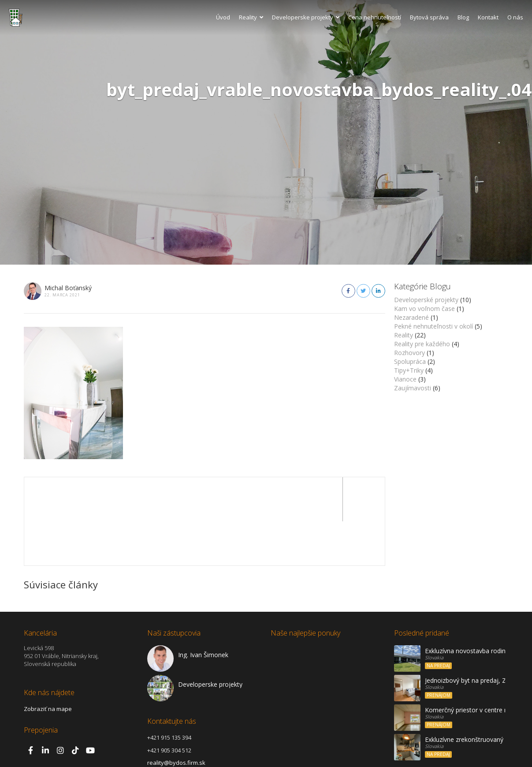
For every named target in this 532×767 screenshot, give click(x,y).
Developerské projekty (426, 300)
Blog (463, 17)
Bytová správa (429, 17)
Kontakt (488, 17)
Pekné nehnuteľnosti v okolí (433, 326)
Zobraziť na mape (48, 665)
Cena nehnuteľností (375, 17)
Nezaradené (411, 317)
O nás (515, 17)
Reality (251, 17)
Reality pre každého (422, 344)
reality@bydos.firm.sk (176, 718)
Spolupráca (410, 361)
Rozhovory (409, 353)
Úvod (223, 17)
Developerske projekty (306, 17)
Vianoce (405, 379)
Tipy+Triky (409, 370)
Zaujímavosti (413, 388)
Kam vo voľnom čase (424, 309)
